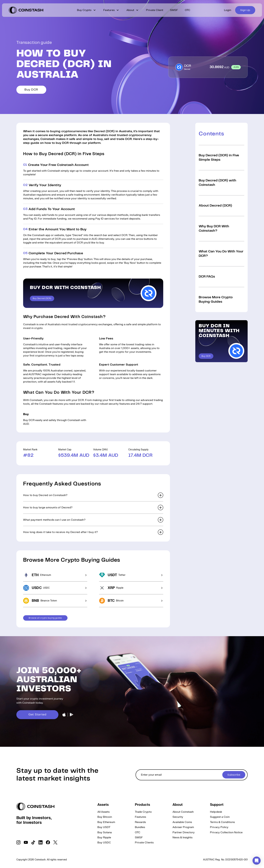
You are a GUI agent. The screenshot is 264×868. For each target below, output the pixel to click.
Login (228, 10)
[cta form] (192, 775)
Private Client (155, 10)
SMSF (174, 10)
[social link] (18, 842)
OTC (188, 10)
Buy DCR (31, 90)
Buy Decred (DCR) (42, 299)
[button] (93, 495)
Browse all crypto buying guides (45, 618)
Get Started (37, 715)
